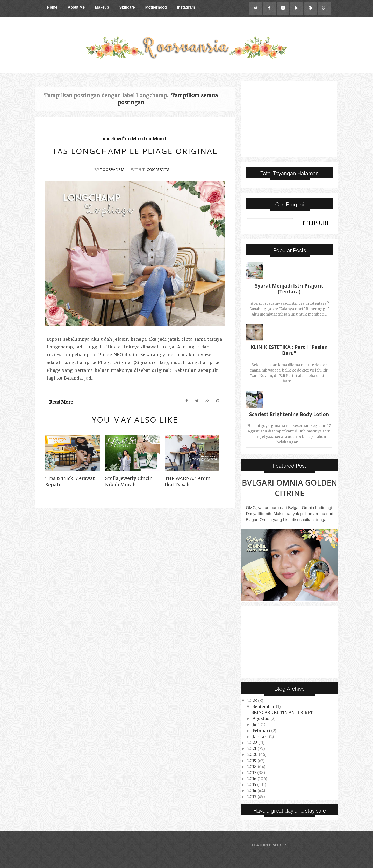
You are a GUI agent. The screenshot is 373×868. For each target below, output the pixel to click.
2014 (252, 791)
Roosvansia (112, 170)
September (264, 706)
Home (52, 7)
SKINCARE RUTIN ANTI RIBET (282, 712)
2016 (252, 779)
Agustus (261, 718)
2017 (252, 773)
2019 (252, 761)
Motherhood (156, 7)
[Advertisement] (289, 119)
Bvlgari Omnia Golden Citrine (290, 488)
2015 (252, 785)
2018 (253, 767)
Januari (261, 737)
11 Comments (156, 170)
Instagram (186, 7)
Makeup (102, 7)
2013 (252, 797)
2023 (253, 701)
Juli (257, 725)
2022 (253, 743)
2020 (253, 755)
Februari (262, 731)
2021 (252, 748)
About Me (76, 7)
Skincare (127, 7)
